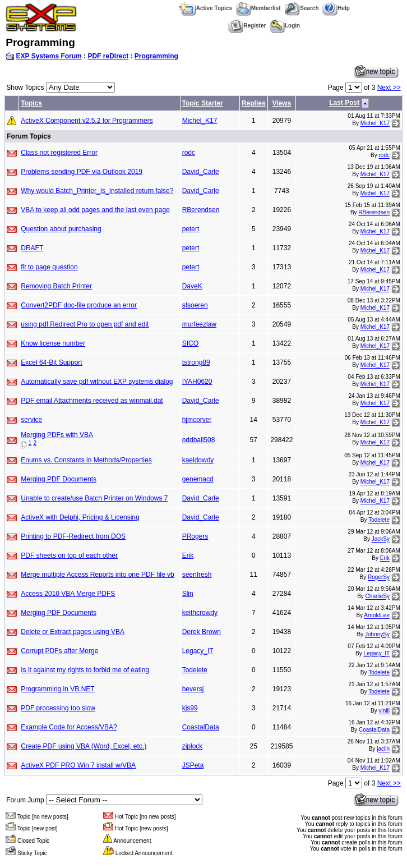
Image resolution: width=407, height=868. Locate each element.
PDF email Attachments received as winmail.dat (92, 401)
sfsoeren (195, 305)
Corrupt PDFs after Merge (59, 651)
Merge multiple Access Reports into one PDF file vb (97, 575)
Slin (188, 594)
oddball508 (199, 440)
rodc (189, 153)
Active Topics (205, 8)
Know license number (53, 343)
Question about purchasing (61, 229)
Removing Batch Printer (56, 286)
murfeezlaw (199, 324)
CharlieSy (378, 597)
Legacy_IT (198, 651)
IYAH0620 (197, 382)
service (31, 420)
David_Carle (201, 172)
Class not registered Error (59, 153)
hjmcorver (197, 420)
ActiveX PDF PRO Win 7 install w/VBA (78, 765)
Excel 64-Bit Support (51, 362)
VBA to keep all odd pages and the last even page (95, 210)
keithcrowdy (200, 613)
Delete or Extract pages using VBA (73, 632)
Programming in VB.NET (57, 689)
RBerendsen (201, 210)
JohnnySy (377, 635)
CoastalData (201, 727)
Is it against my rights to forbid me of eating (85, 670)
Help (336, 8)
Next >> (389, 88)
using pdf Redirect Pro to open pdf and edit (85, 324)
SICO (190, 343)
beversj (193, 689)
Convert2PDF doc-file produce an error (79, 305)
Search (301, 8)
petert (191, 229)
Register (247, 26)
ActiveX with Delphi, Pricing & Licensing (80, 517)
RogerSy (379, 578)
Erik (188, 555)
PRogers (195, 536)
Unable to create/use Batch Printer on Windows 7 (94, 498)
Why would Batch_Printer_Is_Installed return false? (97, 191)
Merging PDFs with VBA (57, 435)
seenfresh (197, 575)
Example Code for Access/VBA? (69, 727)
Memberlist (258, 8)
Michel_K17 (200, 121)
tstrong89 (196, 362)
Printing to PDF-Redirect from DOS (73, 536)
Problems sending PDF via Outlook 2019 (82, 172)
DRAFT (32, 248)
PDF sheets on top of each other (69, 555)
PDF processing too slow (58, 708)
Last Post (344, 103)
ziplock (193, 746)
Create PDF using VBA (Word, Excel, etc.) (84, 746)
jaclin (383, 749)
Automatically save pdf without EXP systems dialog (97, 382)
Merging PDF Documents (59, 479)
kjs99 (190, 708)
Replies (254, 103)
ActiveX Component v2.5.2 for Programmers (87, 121)
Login (285, 26)
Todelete (379, 520)
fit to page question (49, 267)
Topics (31, 103)
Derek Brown (202, 632)
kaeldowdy (198, 460)
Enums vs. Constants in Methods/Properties (86, 460)
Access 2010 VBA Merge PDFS (68, 594)
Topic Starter (203, 103)
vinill (384, 711)
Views (282, 103)
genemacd (198, 479)
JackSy (381, 539)
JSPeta (193, 765)
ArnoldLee (377, 616)
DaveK (192, 286)
